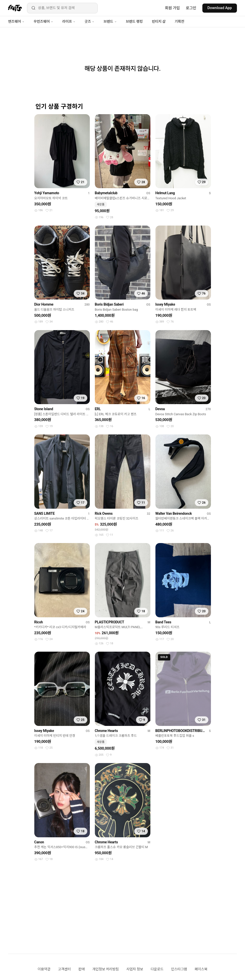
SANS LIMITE (45, 513)
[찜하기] (80, 182)
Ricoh (39, 622)
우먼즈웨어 (43, 21)
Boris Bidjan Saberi (109, 304)
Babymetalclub (106, 193)
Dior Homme (44, 304)
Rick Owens (104, 513)
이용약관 (44, 969)
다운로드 (157, 969)
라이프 (69, 21)
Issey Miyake (165, 304)
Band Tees (163, 622)
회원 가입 (172, 8)
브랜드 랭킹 (134, 21)
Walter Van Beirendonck (174, 513)
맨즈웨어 (16, 21)
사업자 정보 (135, 969)
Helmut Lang (165, 193)
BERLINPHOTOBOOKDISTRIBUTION (181, 731)
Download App (220, 8)
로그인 (191, 8)
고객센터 (64, 969)
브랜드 (110, 21)
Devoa (160, 409)
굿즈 (89, 21)
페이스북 (201, 969)
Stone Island (44, 409)
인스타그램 (179, 969)
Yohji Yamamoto (47, 193)
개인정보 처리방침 (106, 969)
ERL (98, 409)
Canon (39, 842)
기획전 (179, 21)
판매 (81, 969)
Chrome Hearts (106, 731)
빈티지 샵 (159, 21)
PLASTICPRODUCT (110, 622)
